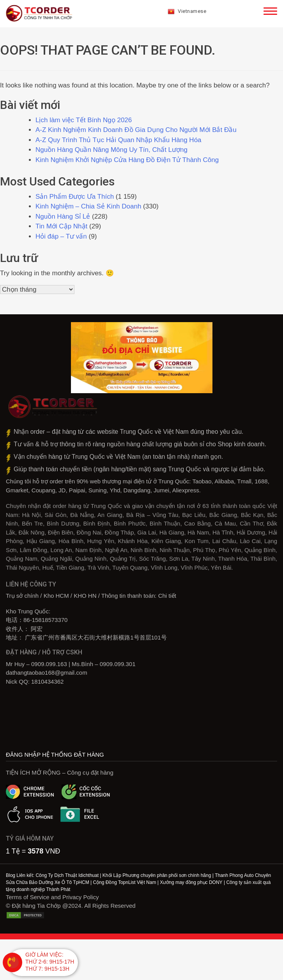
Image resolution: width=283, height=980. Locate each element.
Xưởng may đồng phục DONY (191, 882)
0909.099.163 (49, 664)
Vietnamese (187, 12)
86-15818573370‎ (45, 620)
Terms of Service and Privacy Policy (52, 897)
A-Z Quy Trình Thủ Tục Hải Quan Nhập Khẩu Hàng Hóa (119, 140)
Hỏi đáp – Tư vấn (61, 236)
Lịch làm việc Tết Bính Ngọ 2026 (84, 120)
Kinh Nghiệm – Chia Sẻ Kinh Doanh (88, 206)
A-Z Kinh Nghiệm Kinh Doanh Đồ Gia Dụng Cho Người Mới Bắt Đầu (136, 130)
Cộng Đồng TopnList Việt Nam (124, 882)
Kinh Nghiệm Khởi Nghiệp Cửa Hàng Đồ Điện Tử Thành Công (128, 160)
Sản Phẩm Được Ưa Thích (75, 197)
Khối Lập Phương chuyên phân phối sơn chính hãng (157, 875)
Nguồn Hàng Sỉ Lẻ (63, 216)
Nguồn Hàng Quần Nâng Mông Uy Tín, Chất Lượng (111, 150)
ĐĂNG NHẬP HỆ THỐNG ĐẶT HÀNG (55, 755)
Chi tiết (167, 596)
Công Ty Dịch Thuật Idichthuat (67, 875)
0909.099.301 (118, 664)
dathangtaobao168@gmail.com (47, 673)
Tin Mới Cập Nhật (61, 226)
